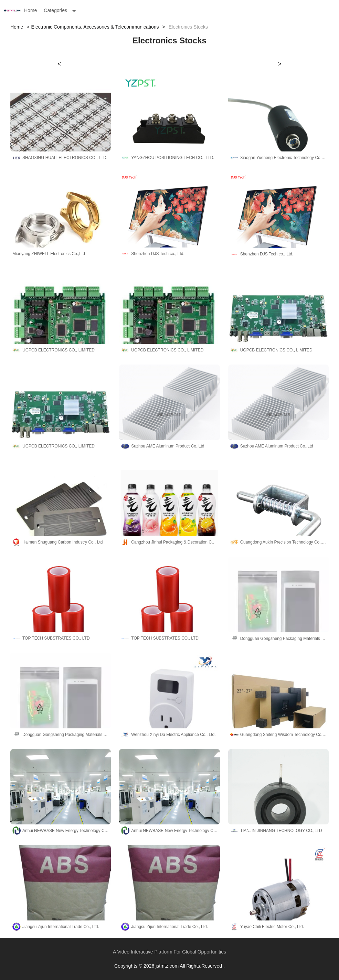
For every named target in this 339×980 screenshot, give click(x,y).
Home (30, 10)
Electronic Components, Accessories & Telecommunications (95, 27)
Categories (55, 10)
